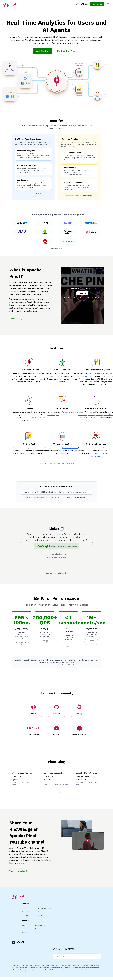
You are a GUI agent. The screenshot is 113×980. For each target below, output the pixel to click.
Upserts (15, 418)
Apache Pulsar (107, 373)
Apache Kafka (94, 373)
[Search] (77, 4)
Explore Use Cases (67, 51)
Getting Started (28, 912)
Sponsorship (40, 925)
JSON (91, 418)
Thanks (38, 932)
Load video (82, 293)
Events (38, 929)
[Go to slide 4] (56, 564)
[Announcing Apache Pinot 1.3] (56, 778)
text (86, 418)
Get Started (97, 4)
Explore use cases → (33, 193)
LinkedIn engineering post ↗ (57, 557)
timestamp (82, 415)
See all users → (57, 248)
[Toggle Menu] (108, 4)
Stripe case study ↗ (21, 643)
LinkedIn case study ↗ (45, 641)
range (81, 418)
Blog (40, 915)
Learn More (16, 319)
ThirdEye (25, 915)
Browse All (56, 793)
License (25, 929)
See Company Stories (56, 573)
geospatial (102, 418)
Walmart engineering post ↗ (68, 645)
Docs (24, 908)
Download (42, 912)
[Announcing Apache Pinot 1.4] (25, 778)
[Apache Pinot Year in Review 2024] (88, 778)
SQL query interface (70, 448)
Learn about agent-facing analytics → (80, 196)
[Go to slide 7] (62, 564)
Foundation (26, 925)
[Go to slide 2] (53, 564)
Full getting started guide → (78, 497)
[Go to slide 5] (58, 564)
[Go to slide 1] (51, 564)
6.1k (84, 4)
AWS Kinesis (87, 376)
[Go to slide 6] (60, 564)
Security (25, 932)
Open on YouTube (82, 302)
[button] (56, 492)
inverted (91, 415)
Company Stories (45, 908)
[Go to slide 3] (55, 564)
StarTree (99, 415)
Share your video (18, 871)
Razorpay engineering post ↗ (92, 642)
